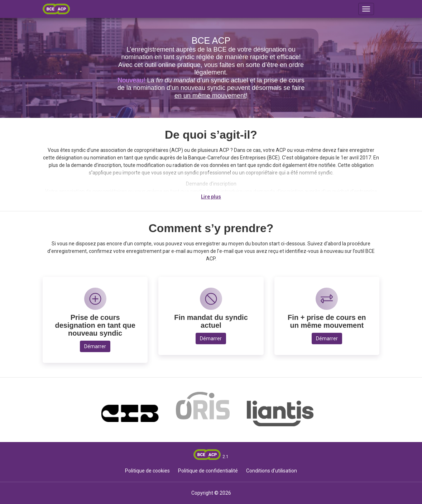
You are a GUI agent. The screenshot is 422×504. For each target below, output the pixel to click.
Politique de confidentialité (208, 471)
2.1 (226, 457)
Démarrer (95, 346)
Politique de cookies (147, 471)
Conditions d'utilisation (272, 471)
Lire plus (211, 197)
